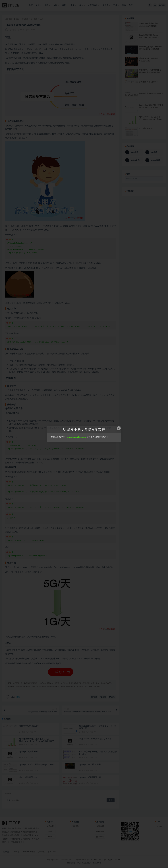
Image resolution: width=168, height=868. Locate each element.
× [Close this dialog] (119, 428)
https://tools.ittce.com (76, 437)
